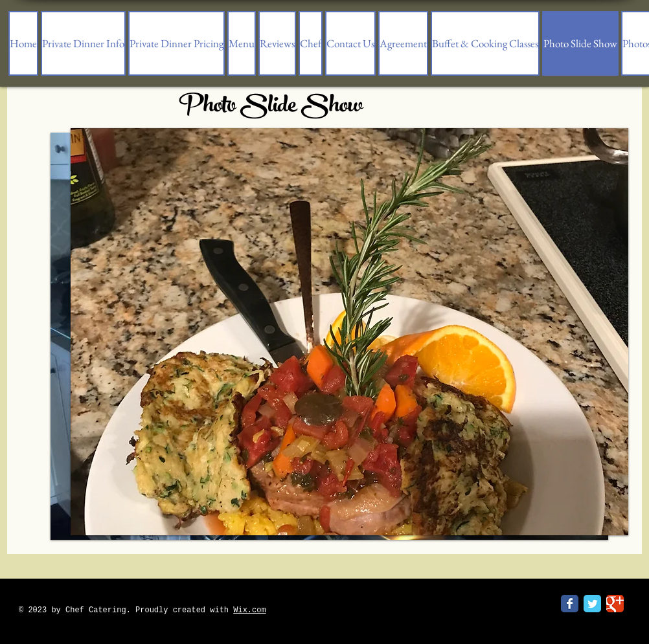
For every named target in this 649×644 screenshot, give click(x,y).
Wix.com (249, 610)
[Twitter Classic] (592, 604)
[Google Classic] (615, 604)
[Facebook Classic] (570, 604)
